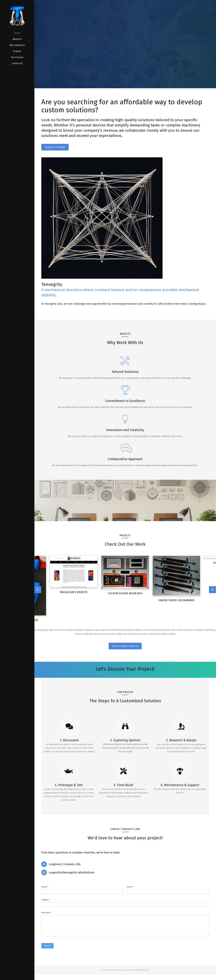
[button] (38, 590)
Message (46, 913)
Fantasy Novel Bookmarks (176, 600)
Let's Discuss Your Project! (125, 669)
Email (130, 887)
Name (45, 887)
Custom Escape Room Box (125, 593)
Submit (47, 946)
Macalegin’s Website (74, 592)
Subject (45, 900)
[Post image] (125, 572)
